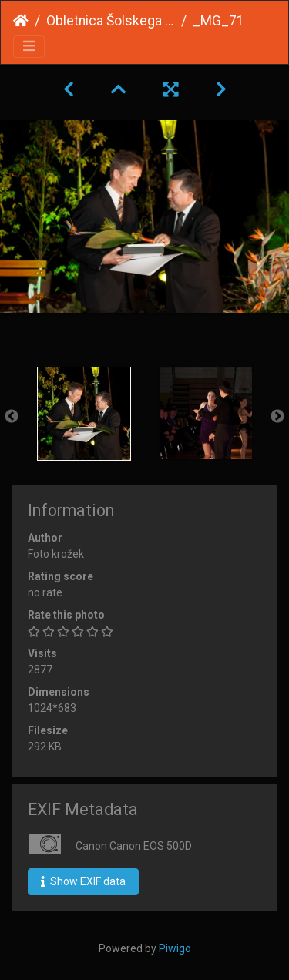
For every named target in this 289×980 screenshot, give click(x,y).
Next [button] (277, 417)
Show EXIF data (83, 881)
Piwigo (175, 948)
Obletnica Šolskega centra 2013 (111, 21)
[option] (84, 414)
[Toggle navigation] (29, 47)
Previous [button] (12, 417)
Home (21, 21)
